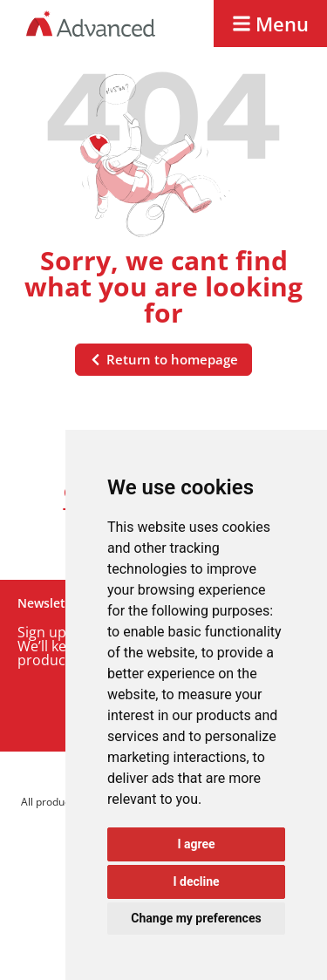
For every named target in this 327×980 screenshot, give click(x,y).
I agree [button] (196, 844)
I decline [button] (196, 881)
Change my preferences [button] (196, 918)
